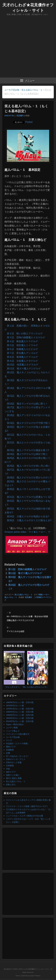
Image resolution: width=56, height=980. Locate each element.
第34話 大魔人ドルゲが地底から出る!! (28, 516)
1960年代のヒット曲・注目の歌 (20, 702)
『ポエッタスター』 (12, 687)
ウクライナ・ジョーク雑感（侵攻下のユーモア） (27, 806)
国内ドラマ (11, 747)
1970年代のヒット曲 (15, 706)
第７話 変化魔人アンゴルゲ (22, 353)
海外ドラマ (11, 772)
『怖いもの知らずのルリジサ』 (35, 687)
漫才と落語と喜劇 (14, 778)
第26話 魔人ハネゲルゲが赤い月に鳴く (29, 466)
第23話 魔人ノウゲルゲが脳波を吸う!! (28, 450)
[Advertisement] (28, 48)
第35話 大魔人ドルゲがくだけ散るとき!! (29, 520)
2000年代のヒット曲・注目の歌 (20, 718)
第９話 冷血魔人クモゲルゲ (22, 361)
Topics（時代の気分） (16, 724)
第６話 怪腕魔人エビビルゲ (22, 349)
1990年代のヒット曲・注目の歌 (20, 715)
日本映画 (10, 766)
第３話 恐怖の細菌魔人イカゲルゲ (26, 337)
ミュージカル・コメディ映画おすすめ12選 (24, 816)
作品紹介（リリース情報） (18, 744)
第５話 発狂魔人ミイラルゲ (22, 345)
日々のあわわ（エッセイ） (18, 756)
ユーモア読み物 (13, 737)
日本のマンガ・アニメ (16, 759)
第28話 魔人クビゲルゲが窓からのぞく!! (29, 478)
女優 (8, 753)
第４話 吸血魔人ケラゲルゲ (22, 341)
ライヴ (9, 740)
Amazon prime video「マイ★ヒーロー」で (27, 532)
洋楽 (8, 769)
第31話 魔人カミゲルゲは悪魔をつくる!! (29, 497)
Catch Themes (35, 976)
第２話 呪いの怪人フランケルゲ (25, 334)
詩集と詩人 (11, 785)
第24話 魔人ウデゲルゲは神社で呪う (27, 454)
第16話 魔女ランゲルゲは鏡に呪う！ (27, 404)
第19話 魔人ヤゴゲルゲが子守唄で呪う (29, 423)
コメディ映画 (12, 728)
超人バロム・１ (11, 597)
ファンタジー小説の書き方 (18, 734)
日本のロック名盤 (14, 762)
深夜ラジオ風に (13, 775)
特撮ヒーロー (44, 595)
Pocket (29, 122)
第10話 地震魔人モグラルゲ (23, 365)
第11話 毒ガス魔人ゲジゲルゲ (24, 368)
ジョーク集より (13, 731)
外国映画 (10, 750)
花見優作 (20, 116)
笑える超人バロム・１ (23, 595)
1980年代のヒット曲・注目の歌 (20, 712)
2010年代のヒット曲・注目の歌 (20, 721)
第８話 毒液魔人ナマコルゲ (22, 357)
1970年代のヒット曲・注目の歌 (20, 709)
